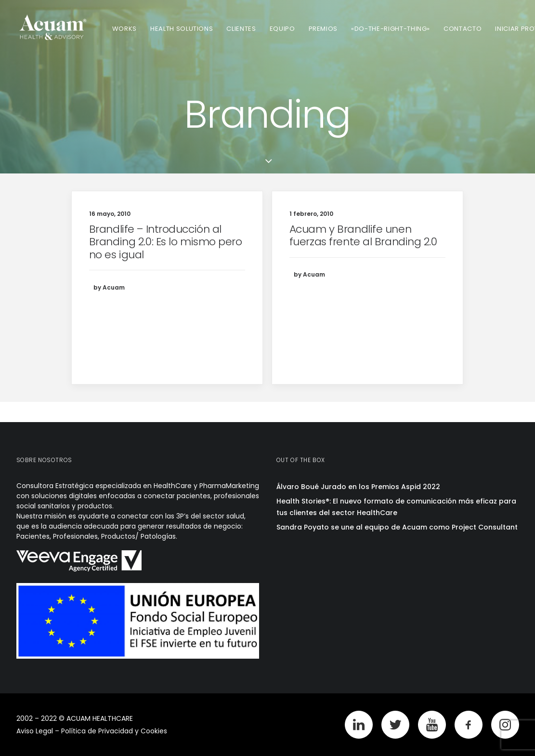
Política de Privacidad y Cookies (114, 731)
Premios (323, 29)
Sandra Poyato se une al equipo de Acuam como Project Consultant (397, 527)
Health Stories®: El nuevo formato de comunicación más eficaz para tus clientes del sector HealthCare (396, 507)
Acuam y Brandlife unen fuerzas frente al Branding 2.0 (363, 235)
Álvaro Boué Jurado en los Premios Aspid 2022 (358, 487)
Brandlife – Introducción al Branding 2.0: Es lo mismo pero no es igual (166, 242)
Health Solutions (182, 29)
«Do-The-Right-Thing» (391, 29)
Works (124, 29)
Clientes (241, 29)
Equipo (282, 29)
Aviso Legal (35, 731)
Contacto (463, 29)
